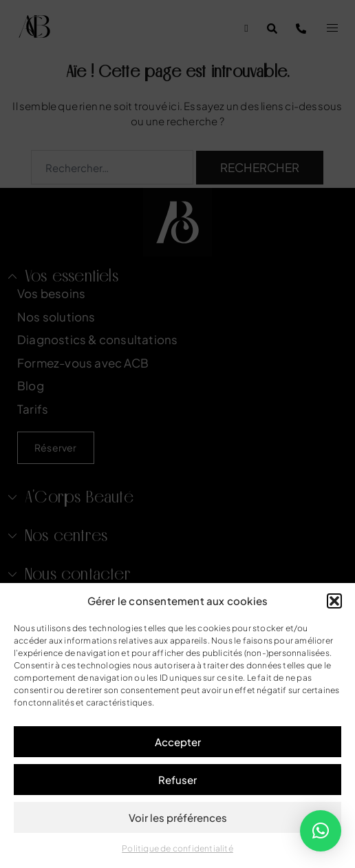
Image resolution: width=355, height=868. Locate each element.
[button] (334, 601)
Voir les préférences (178, 817)
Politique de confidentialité (177, 848)
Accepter (178, 742)
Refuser (177, 780)
